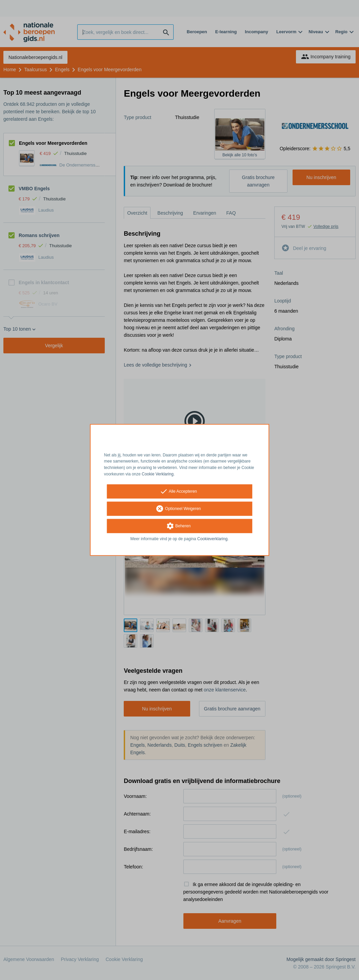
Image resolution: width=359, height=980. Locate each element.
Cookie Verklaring (158, 474)
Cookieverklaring (212, 539)
